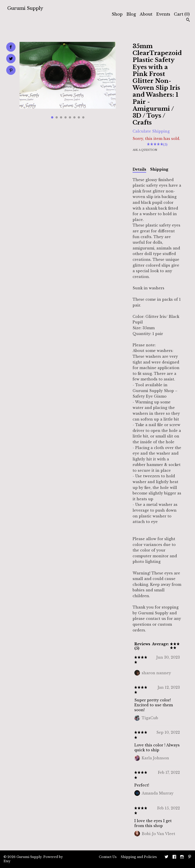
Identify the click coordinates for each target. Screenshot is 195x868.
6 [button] (74, 117)
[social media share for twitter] (11, 59)
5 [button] (70, 117)
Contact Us (108, 857)
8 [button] (83, 117)
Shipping (159, 169)
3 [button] (61, 117)
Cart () (182, 14)
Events (163, 14)
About (146, 14)
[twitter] (166, 857)
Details (139, 169)
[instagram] (182, 857)
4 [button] (66, 117)
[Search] (188, 20)
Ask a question (145, 150)
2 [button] (57, 117)
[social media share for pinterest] (11, 71)
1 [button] (52, 117)
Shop (117, 14)
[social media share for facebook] (11, 47)
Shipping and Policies (139, 857)
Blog (131, 14)
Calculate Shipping (151, 131)
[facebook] (174, 857)
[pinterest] (190, 857)
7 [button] (79, 117)
